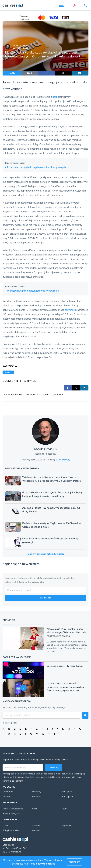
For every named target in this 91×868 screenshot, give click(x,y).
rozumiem (74, 862)
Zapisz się (54, 767)
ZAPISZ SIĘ (45, 598)
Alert (34, 809)
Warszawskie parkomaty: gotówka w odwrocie (32, 291)
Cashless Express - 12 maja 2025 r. (65, 666)
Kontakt (36, 830)
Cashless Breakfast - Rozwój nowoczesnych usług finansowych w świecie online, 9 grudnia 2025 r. (65, 687)
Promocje (9, 620)
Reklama (36, 826)
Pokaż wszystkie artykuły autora (46, 554)
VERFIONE (59, 395)
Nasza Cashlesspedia (13, 809)
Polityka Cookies (11, 830)
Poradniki (37, 797)
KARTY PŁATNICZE (16, 395)
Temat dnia (8, 792)
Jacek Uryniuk (20, 45)
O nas (5, 826)
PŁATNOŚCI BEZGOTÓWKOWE (39, 395)
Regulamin (67, 826)
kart (55, 97)
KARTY (12, 73)
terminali (70, 310)
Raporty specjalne (11, 813)
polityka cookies (45, 864)
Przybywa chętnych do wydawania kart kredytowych (35, 167)
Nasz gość (67, 792)
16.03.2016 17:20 (20, 48)
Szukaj (65, 809)
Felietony (37, 792)
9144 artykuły (63, 460)
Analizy (6, 797)
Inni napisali (67, 797)
